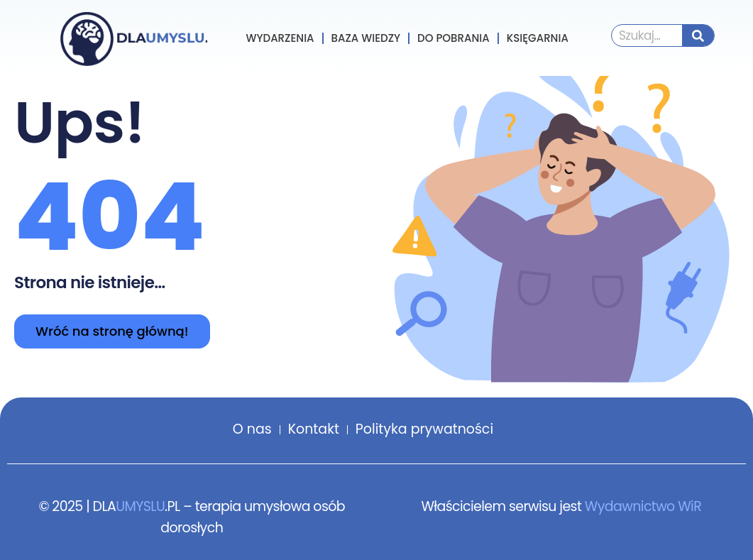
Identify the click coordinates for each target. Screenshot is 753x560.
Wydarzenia (280, 38)
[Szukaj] (698, 35)
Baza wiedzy (366, 38)
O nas (252, 429)
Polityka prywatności (424, 429)
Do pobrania (454, 38)
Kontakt (314, 429)
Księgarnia (538, 38)
